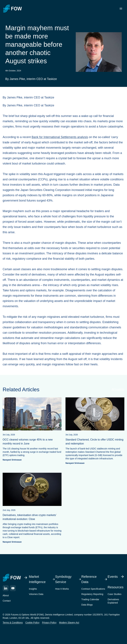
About (6, 595)
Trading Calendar (90, 599)
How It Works (62, 589)
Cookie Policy (32, 623)
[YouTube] (13, 588)
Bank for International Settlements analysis (60, 137)
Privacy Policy (49, 623)
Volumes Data (36, 594)
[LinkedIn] (6, 588)
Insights (33, 589)
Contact (7, 601)
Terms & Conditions (13, 623)
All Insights (118, 389)
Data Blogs (87, 605)
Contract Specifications (93, 589)
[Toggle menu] (121, 9)
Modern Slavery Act (69, 623)
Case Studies (115, 594)
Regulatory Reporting (92, 594)
